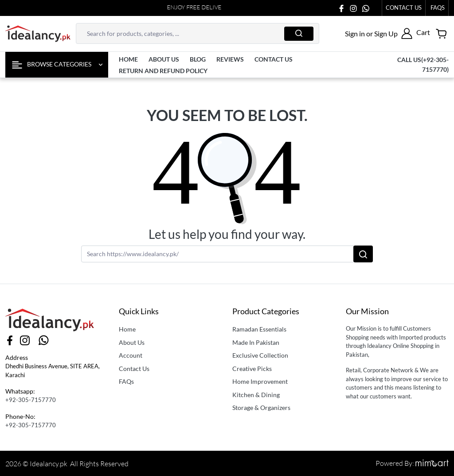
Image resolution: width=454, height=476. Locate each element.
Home (128, 59)
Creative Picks (252, 369)
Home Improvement (260, 381)
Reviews (230, 59)
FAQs (126, 381)
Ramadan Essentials (259, 329)
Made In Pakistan (256, 342)
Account (131, 355)
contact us (274, 59)
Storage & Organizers (261, 408)
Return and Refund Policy (163, 71)
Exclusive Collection (260, 355)
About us (164, 59)
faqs (438, 8)
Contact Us (404, 8)
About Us (132, 342)
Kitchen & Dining (256, 395)
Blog (198, 59)
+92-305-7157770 (31, 400)
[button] (379, 33)
